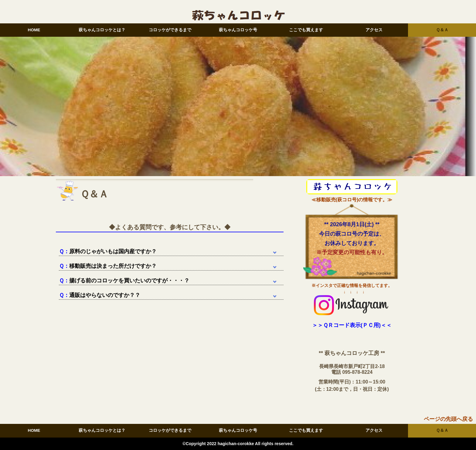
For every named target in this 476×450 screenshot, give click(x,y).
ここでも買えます (306, 30)
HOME (34, 30)
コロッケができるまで (170, 30)
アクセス (374, 30)
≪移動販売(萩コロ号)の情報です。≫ (352, 200)
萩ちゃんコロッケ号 (238, 30)
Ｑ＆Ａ (442, 30)
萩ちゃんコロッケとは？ (102, 30)
